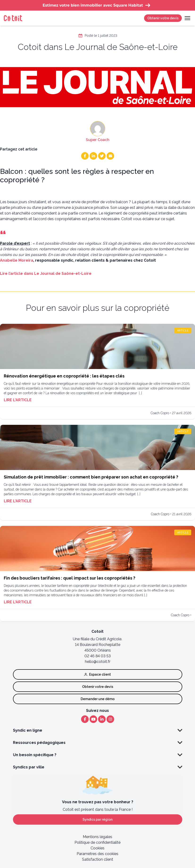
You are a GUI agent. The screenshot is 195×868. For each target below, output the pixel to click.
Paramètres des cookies (97, 854)
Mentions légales (97, 837)
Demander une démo (98, 699)
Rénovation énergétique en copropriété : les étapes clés (64, 376)
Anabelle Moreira (17, 260)
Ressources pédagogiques (98, 743)
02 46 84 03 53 (97, 656)
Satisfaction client (98, 859)
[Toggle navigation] (187, 18)
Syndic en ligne (98, 730)
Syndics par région (97, 819)
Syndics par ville (98, 767)
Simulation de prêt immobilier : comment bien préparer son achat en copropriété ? (91, 477)
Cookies (97, 848)
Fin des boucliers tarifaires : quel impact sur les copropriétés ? (70, 578)
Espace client (97, 674)
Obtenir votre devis (163, 18)
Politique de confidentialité (97, 842)
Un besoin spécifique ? (98, 755)
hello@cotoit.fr (98, 662)
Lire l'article (18, 400)
